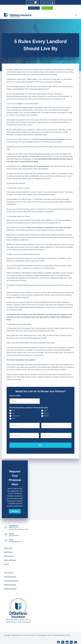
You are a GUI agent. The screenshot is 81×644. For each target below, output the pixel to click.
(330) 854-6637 (14, 533)
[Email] (76, 640)
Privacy (49, 633)
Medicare (47, 416)
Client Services (9, 554)
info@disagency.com (16, 540)
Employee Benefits (10, 583)
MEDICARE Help (48, 2)
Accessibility (42, 633)
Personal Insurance (10, 575)
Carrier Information (10, 558)
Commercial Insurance (11, 579)
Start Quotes (8, 550)
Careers (7, 562)
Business (47, 413)
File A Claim (47, 8)
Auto (14, 411)
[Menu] (76, 15)
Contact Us (32, 2)
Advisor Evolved (65, 633)
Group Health (16, 416)
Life (13, 413)
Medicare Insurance (10, 587)
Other (14, 419)
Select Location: (16, 396)
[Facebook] (59, 640)
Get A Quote (34, 8)
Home (46, 411)
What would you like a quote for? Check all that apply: (30, 408)
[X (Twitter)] (63, 640)
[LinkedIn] (67, 640)
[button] (15, 509)
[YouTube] (71, 640)
